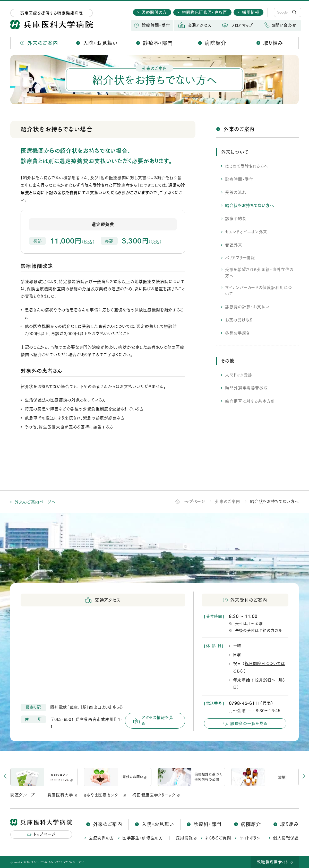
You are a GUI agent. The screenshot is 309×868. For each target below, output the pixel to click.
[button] (294, 777)
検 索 (295, 12)
